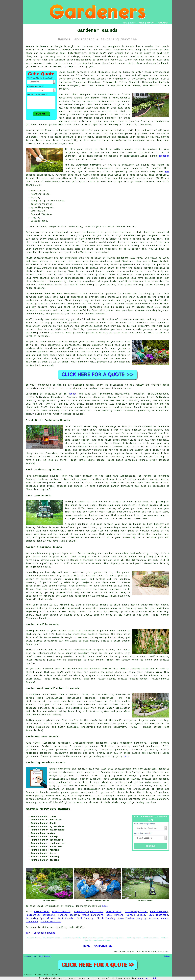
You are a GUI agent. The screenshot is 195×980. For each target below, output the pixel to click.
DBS (167, 172)
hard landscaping (60, 782)
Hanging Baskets (69, 915)
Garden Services (51, 922)
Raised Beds (42, 912)
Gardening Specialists (89, 912)
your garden (84, 236)
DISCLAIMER (163, 23)
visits (131, 63)
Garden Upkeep (136, 915)
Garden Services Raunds (48, 809)
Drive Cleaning (62, 912)
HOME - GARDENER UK (97, 946)
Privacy (167, 956)
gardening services (144, 802)
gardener (31, 67)
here (127, 756)
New (35, 956)
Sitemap (28, 956)
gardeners (122, 258)
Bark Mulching (159, 912)
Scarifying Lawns (136, 912)
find (36, 743)
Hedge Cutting (45, 956)
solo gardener (145, 329)
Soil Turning (115, 915)
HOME (125, 23)
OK (155, 978)
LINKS (133, 23)
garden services (36, 799)
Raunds (73, 394)
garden (154, 50)
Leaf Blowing (114, 912)
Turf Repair (66, 918)
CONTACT (151, 23)
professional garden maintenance (138, 782)
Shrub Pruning (106, 918)
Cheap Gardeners (93, 915)
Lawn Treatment (158, 915)
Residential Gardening (40, 915)
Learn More (144, 978)
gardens (93, 53)
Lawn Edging (126, 918)
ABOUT (141, 23)
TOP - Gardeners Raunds (41, 933)
